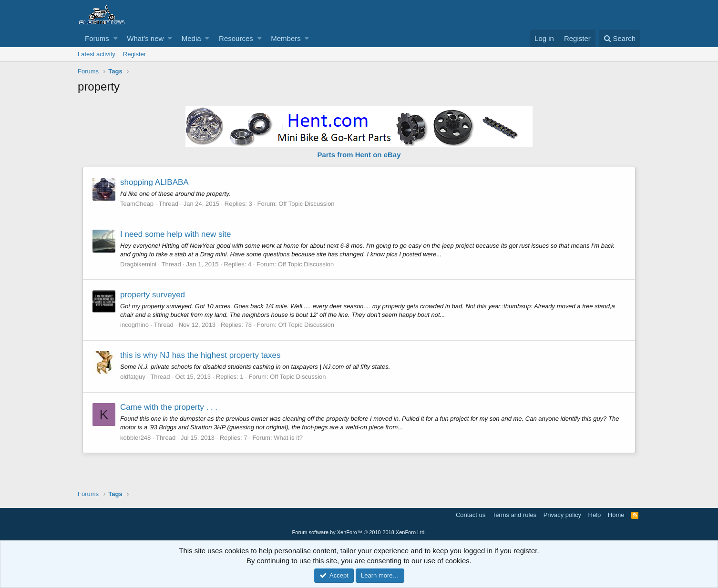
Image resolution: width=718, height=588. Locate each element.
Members (286, 38)
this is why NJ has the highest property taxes (200, 355)
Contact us (471, 515)
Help (595, 515)
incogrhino (134, 325)
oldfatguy (133, 377)
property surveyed (153, 295)
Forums (97, 38)
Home (616, 515)
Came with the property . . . (169, 407)
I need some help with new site (175, 234)
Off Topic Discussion (306, 204)
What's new (145, 38)
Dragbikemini (138, 264)
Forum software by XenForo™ (359, 532)
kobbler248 (135, 438)
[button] (116, 38)
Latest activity (97, 54)
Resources (236, 38)
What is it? (288, 438)
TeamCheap (137, 204)
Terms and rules (514, 515)
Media (191, 38)
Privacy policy (562, 515)
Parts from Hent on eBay (359, 155)
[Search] (620, 38)
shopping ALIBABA (154, 182)
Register (134, 54)
